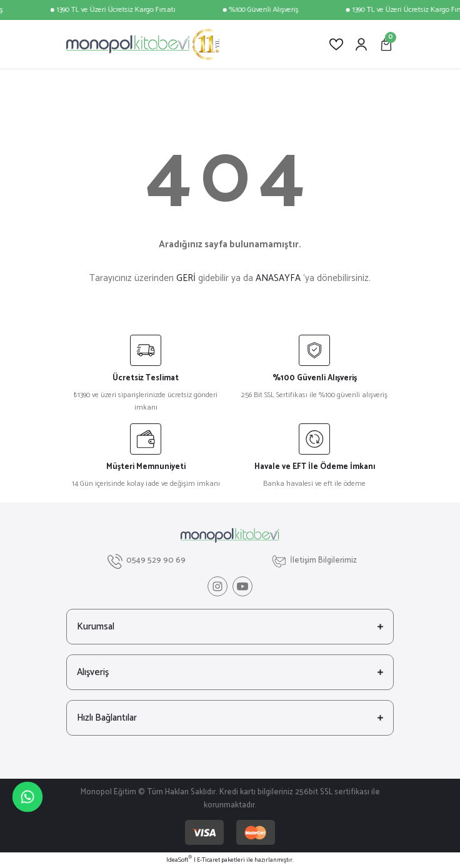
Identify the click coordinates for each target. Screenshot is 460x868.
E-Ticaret (208, 860)
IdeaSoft (179, 860)
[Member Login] (361, 44)
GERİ (186, 278)
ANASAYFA (278, 278)
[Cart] (386, 44)
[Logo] (143, 44)
